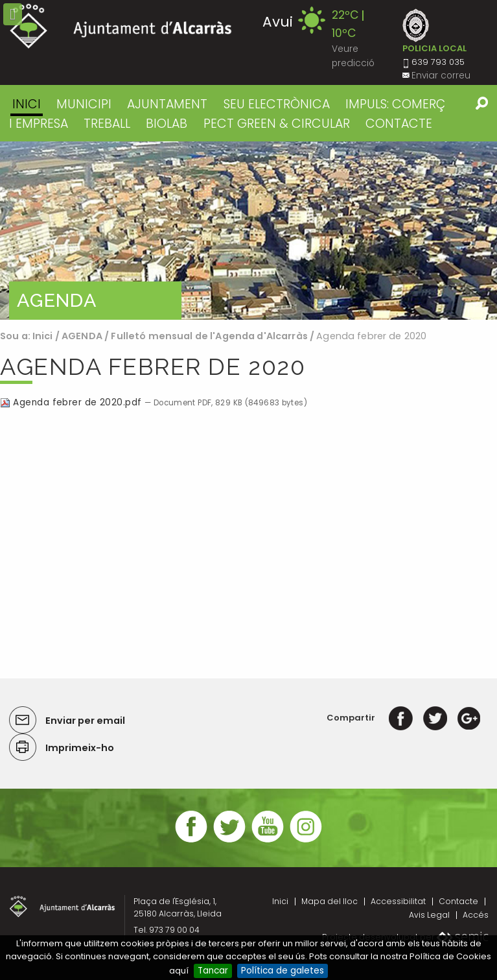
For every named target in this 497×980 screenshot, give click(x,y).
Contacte (458, 901)
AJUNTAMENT (167, 104)
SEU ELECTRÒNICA (277, 104)
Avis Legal (429, 915)
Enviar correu (441, 76)
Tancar (213, 971)
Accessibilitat (398, 901)
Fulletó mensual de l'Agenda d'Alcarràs (210, 336)
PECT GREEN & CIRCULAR (277, 124)
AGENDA (82, 336)
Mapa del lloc (329, 901)
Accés (476, 915)
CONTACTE (399, 124)
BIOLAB (167, 124)
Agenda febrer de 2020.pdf (72, 402)
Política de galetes (283, 971)
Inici (27, 104)
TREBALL (107, 124)
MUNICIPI (84, 104)
